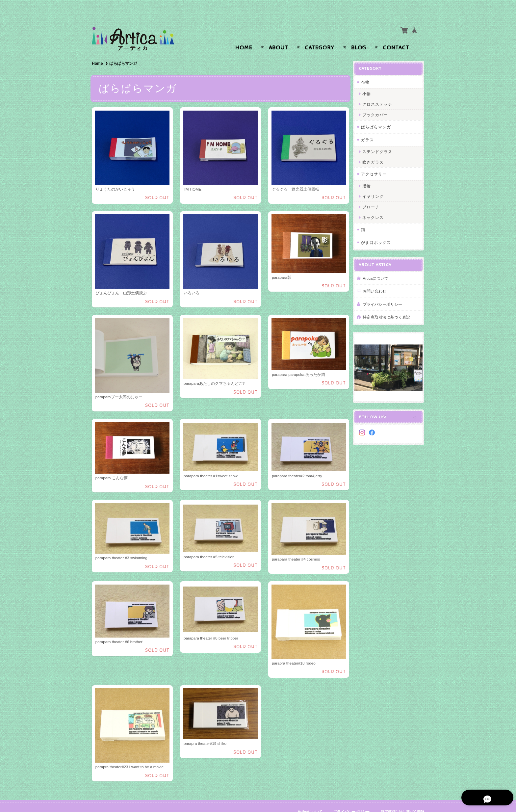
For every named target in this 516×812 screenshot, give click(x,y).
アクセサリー (376, 161)
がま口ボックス (378, 230)
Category (320, 35)
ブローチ (373, 194)
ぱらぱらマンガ (378, 114)
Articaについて (378, 265)
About (279, 35)
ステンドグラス (380, 138)
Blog (359, 35)
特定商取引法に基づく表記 (389, 304)
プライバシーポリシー (385, 291)
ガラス (370, 127)
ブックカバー (377, 102)
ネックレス (375, 205)
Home (244, 35)
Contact (396, 35)
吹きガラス (375, 149)
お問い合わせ (377, 278)
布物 (368, 69)
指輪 (369, 173)
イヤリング (375, 183)
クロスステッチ (380, 91)
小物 (369, 81)
